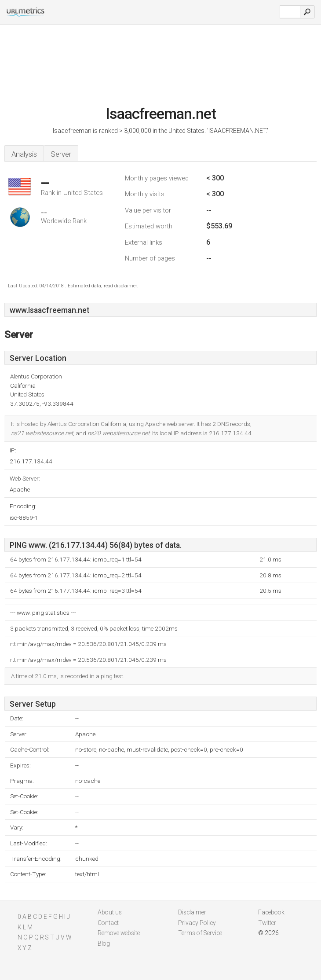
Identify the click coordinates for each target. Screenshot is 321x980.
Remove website (119, 933)
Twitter (267, 923)
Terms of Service (200, 933)
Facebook (271, 912)
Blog (104, 943)
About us (110, 912)
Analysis (24, 154)
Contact (108, 923)
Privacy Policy (197, 923)
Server (61, 154)
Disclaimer (192, 912)
